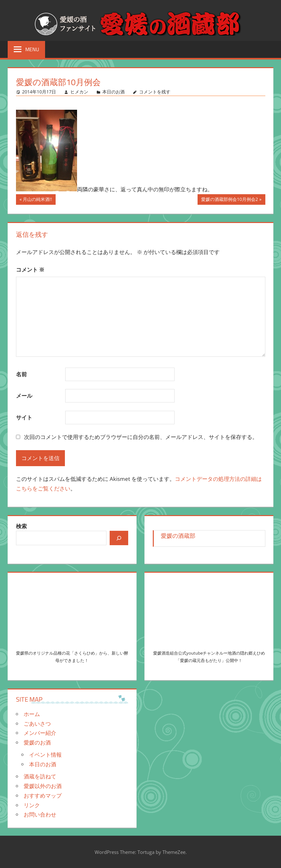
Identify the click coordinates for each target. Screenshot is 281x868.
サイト (24, 417)
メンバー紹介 (40, 733)
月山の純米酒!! (37, 200)
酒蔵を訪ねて (40, 776)
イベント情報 (45, 755)
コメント (30, 270)
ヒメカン (79, 92)
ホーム (32, 714)
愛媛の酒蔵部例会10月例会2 (229, 200)
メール (24, 396)
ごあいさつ (37, 724)
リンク (32, 805)
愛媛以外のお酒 (43, 786)
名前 (21, 374)
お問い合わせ (40, 814)
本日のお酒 (113, 92)
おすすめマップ (43, 796)
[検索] (119, 538)
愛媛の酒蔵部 (178, 536)
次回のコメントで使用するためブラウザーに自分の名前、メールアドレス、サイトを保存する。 (141, 437)
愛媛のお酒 (37, 742)
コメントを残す (155, 92)
